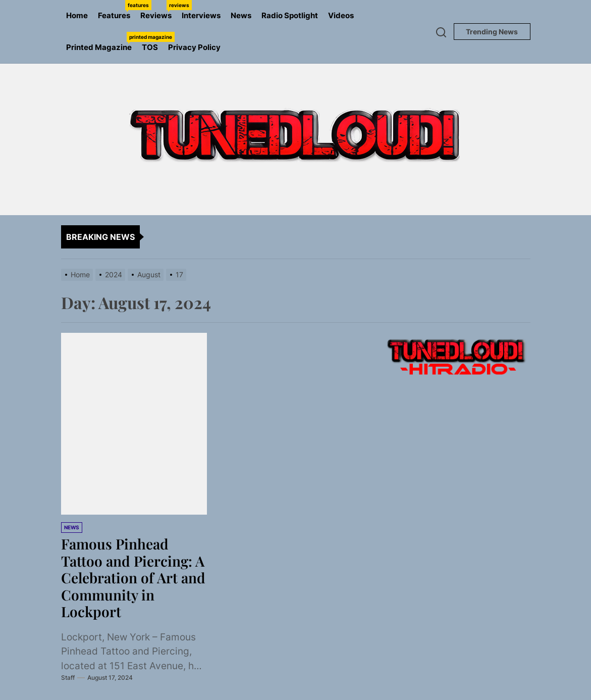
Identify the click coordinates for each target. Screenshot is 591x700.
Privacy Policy (194, 47)
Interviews (201, 15)
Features (117, 10)
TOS (150, 47)
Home (77, 15)
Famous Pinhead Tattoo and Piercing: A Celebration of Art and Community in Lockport (133, 578)
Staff (68, 678)
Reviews (158, 10)
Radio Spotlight (290, 15)
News (241, 15)
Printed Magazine (101, 42)
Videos (341, 15)
